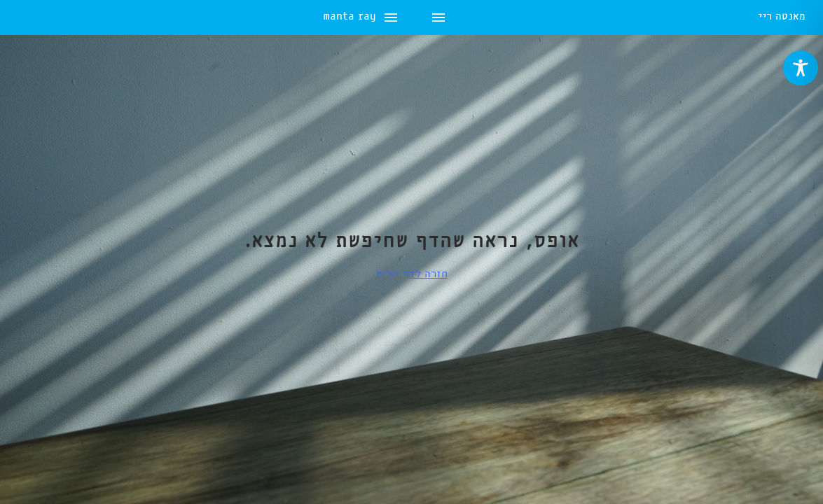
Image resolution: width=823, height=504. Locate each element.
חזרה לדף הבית (412, 274)
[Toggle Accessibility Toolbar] (801, 68)
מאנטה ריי (782, 18)
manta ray (44, 18)
